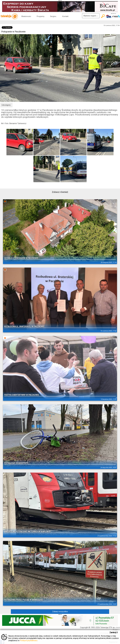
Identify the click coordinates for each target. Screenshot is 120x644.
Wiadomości (26, 16)
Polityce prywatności (29, 640)
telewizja (9, 16)
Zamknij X (114, 632)
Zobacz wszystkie (60, 612)
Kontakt (65, 16)
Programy (41, 16)
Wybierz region (91, 16)
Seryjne (53, 16)
